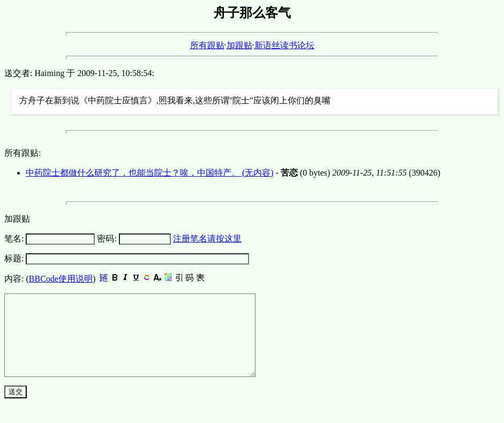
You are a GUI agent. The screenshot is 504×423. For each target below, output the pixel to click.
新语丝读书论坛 (284, 45)
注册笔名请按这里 (207, 239)
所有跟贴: (22, 153)
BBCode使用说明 (61, 279)
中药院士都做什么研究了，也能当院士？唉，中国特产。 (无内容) (150, 173)
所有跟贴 (207, 45)
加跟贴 (239, 45)
